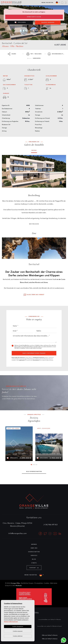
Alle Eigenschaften (34, 472)
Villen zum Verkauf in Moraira (50, 635)
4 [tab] (37, 465)
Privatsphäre (39, 583)
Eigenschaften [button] (34, 552)
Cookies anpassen (18, 631)
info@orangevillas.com (17, 534)
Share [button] (12, 54)
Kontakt (34, 568)
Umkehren (34, 58)
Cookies (47, 583)
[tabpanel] (19, 444)
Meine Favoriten (47, 3)
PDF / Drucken (34, 54)
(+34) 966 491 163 (51, 525)
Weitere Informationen (11, 622)
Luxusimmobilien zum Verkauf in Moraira (50, 620)
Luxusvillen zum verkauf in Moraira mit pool (49, 626)
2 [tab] (33, 465)
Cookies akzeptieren (18, 626)
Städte (34, 563)
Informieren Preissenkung (57, 54)
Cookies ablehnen (18, 636)
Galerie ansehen (48, 22)
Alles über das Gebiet (34, 295)
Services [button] (34, 555)
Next (63, 171)
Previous (5, 171)
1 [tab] (31, 465)
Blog (34, 559)
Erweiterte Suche (34, 17)
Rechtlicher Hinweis (27, 583)
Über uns (34, 548)
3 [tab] (35, 465)
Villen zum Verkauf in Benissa (50, 639)
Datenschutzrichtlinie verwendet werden (32, 347)
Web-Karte (54, 583)
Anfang (34, 544)
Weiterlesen (34, 224)
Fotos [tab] (34, 150)
